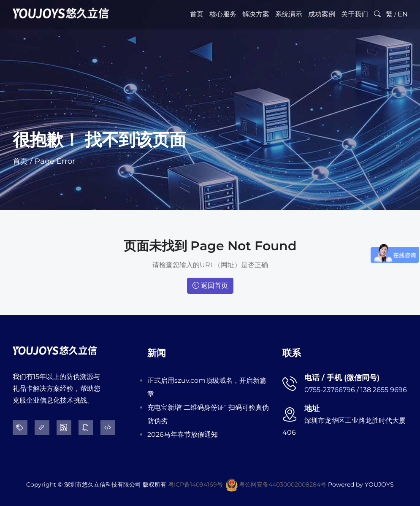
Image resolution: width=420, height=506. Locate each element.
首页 (197, 14)
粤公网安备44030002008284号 (283, 484)
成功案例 (322, 14)
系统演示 (289, 14)
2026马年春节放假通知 (183, 434)
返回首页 (210, 285)
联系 (292, 353)
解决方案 (256, 14)
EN (403, 14)
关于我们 (355, 14)
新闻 (157, 353)
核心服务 (223, 14)
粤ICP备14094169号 (195, 484)
